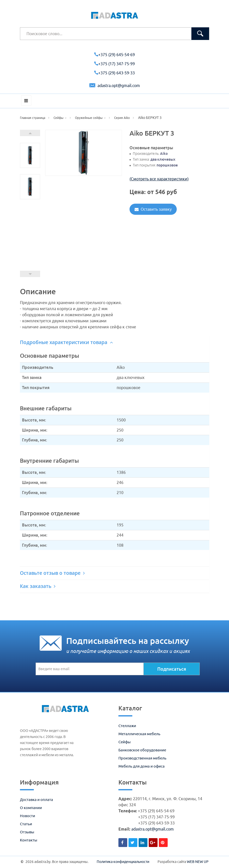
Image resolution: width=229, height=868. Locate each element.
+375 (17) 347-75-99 (114, 64)
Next (30, 133)
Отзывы (27, 832)
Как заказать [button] (38, 586)
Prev (30, 274)
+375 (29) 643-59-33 (114, 73)
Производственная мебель (142, 758)
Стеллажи (127, 726)
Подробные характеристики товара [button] (66, 342)
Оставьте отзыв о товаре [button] (52, 573)
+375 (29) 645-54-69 (114, 55)
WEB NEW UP (198, 862)
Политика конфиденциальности (123, 862)
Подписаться (172, 669)
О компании (31, 808)
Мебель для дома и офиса (142, 766)
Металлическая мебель (139, 734)
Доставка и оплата (36, 800)
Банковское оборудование (142, 750)
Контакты (29, 840)
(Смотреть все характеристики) (159, 179)
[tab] (115, 342)
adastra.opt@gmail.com (115, 86)
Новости (28, 816)
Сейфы (124, 742)
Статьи (26, 824)
